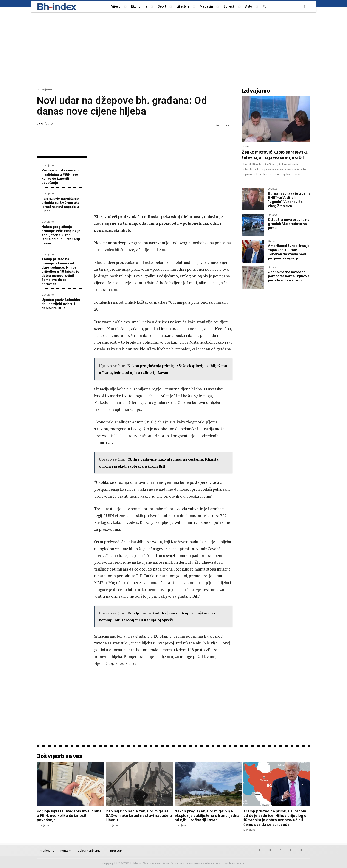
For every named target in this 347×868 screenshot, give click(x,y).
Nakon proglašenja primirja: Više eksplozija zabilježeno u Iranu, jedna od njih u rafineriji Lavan (61, 235)
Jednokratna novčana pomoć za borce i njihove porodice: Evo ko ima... (289, 276)
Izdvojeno (44, 89)
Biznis (245, 147)
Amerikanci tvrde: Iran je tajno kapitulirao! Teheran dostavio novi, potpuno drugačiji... (289, 252)
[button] (305, 7)
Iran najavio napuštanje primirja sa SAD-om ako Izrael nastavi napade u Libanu (61, 205)
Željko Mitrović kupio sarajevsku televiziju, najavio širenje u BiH (275, 155)
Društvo (273, 189)
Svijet (271, 241)
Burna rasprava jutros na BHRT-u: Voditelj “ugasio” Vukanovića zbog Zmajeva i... (289, 200)
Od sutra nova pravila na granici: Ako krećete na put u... (289, 224)
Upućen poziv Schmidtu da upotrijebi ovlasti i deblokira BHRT (61, 304)
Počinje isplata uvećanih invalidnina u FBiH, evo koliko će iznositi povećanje (61, 176)
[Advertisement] (174, 49)
